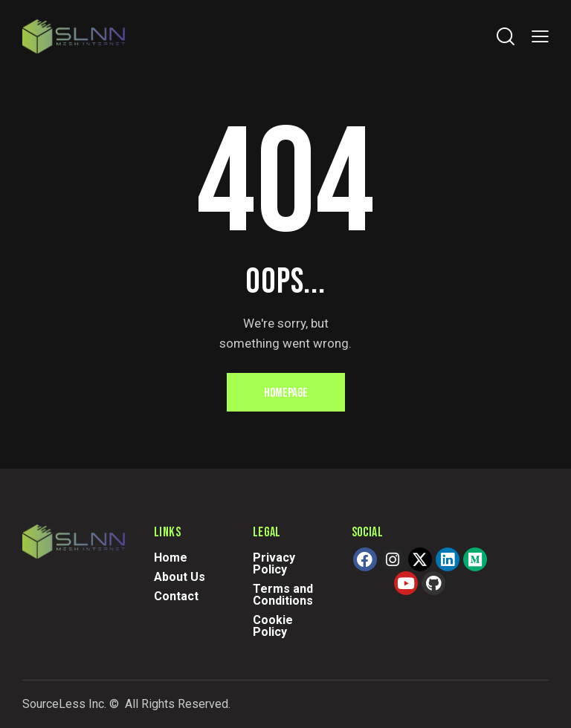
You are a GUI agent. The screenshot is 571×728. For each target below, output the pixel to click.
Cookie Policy (273, 626)
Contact (176, 596)
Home (171, 558)
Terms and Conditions (283, 595)
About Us (180, 577)
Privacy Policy (274, 563)
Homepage (286, 393)
